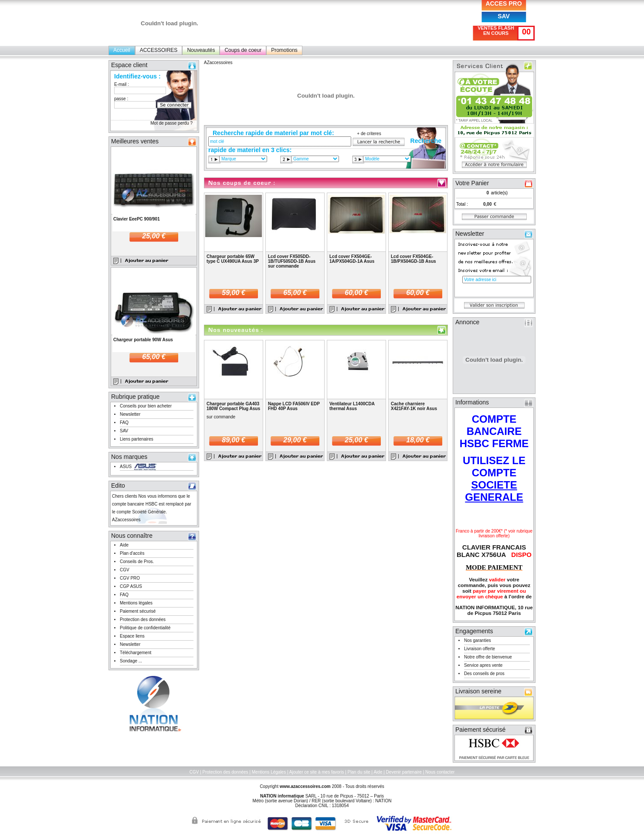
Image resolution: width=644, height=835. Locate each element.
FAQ (124, 423)
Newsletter (130, 414)
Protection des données (143, 619)
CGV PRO (130, 578)
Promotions (284, 50)
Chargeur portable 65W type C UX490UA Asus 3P (233, 259)
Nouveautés (201, 50)
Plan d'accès (132, 553)
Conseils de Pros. (137, 562)
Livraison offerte (480, 649)
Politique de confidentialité (145, 628)
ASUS (126, 467)
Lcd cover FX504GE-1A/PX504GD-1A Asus (352, 259)
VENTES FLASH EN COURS (496, 31)
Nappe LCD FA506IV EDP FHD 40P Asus (294, 406)
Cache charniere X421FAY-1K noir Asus (414, 406)
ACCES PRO (503, 3)
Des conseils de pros (484, 674)
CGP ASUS (131, 586)
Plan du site (359, 772)
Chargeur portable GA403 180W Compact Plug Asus (233, 406)
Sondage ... (131, 661)
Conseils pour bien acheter (146, 406)
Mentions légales (136, 603)
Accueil (122, 50)
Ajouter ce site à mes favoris (317, 772)
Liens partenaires (137, 439)
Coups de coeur (243, 50)
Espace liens (132, 636)
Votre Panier (472, 183)
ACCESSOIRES (159, 50)
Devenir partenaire (404, 772)
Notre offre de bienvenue (488, 657)
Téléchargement (136, 653)
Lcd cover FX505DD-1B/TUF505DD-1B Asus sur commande (292, 261)
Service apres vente (483, 665)
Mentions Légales (269, 772)
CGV (125, 570)
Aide (124, 545)
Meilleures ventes (135, 141)
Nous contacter (440, 772)
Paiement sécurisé (138, 611)
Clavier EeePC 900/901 (137, 219)
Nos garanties (478, 640)
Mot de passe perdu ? (171, 123)
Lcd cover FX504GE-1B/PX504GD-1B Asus (414, 259)
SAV (504, 16)
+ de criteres (369, 134)
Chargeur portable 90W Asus (143, 340)
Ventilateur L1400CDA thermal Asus (352, 406)
